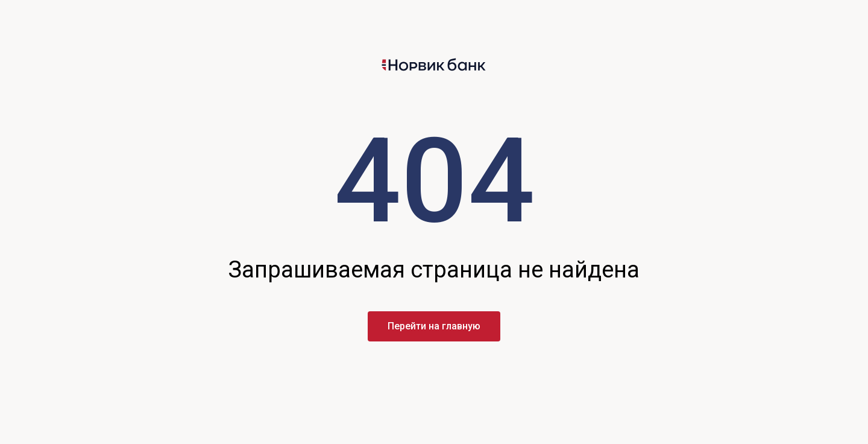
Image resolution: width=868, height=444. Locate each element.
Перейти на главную (434, 326)
